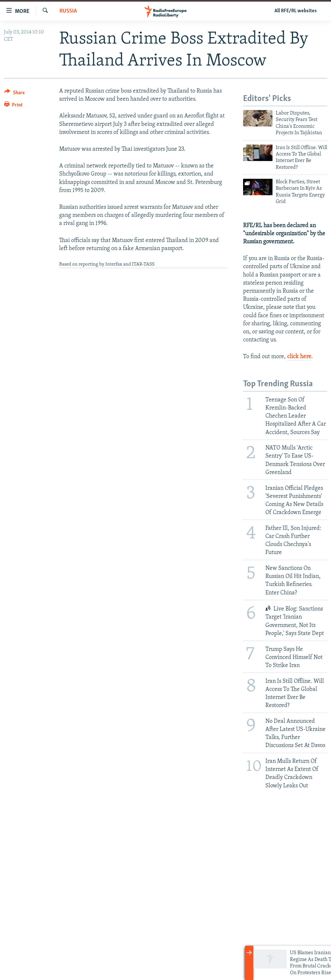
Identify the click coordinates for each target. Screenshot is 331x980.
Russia (68, 11)
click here (299, 357)
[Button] (14, 94)
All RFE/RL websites (296, 11)
